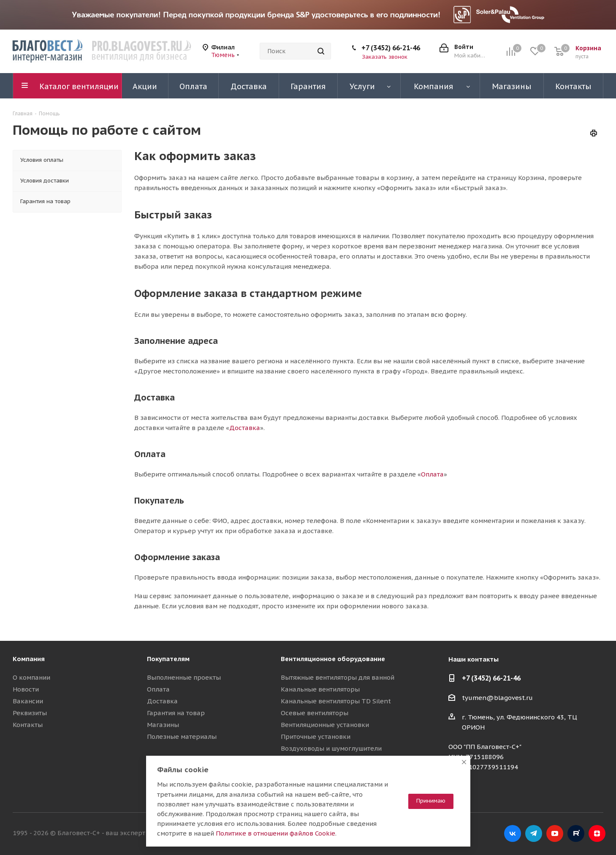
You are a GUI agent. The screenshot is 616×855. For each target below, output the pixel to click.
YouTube (555, 833)
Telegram (534, 833)
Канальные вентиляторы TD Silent (336, 701)
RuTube (576, 833)
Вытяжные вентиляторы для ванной (338, 677)
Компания (29, 659)
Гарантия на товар (176, 713)
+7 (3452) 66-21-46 (391, 48)
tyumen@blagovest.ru (497, 698)
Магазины (163, 725)
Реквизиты (30, 713)
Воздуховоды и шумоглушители (331, 748)
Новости (26, 689)
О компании (31, 677)
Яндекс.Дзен (597, 833)
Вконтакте (513, 833)
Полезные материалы (182, 737)
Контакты (28, 725)
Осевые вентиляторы (315, 713)
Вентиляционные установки (325, 725)
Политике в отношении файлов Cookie (275, 833)
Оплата (432, 474)
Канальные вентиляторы (320, 689)
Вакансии (28, 701)
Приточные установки (316, 737)
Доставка (245, 428)
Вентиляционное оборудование (333, 659)
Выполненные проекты (184, 677)
